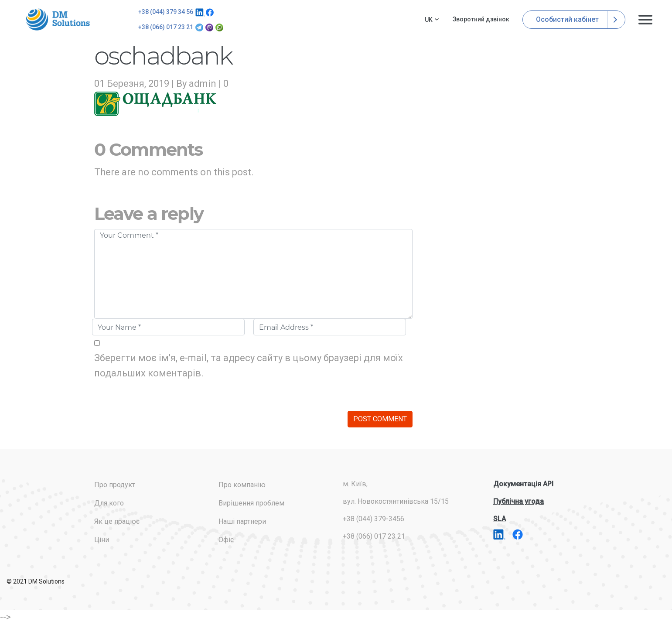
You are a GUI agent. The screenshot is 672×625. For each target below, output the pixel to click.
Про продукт (115, 485)
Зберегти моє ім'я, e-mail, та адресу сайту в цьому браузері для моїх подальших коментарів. (249, 365)
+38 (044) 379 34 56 (166, 12)
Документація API (523, 484)
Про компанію (242, 485)
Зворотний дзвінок (481, 19)
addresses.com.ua (59, 19)
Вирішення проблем (251, 503)
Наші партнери (242, 521)
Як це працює (117, 521)
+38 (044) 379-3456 (374, 519)
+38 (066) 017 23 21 (166, 27)
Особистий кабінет (574, 20)
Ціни (102, 540)
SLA (500, 519)
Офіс (226, 540)
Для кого (109, 503)
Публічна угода (518, 501)
